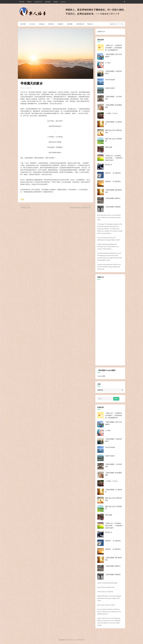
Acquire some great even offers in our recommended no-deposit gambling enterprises (109, 267)
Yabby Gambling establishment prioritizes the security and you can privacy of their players (108, 247)
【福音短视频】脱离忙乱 (113, 198)
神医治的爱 (109, 147)
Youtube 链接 (101, 376)
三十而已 (108, 63)
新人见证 (32, 24)
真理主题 (51, 24)
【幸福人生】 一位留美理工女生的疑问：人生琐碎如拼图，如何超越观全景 (114, 48)
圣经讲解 (70, 24)
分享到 (99, 32)
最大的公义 (109, 165)
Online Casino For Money (105, 592)
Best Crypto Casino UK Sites (106, 605)
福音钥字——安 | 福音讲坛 (113, 173)
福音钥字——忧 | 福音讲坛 (113, 181)
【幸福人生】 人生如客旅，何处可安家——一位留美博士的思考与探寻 (114, 158)
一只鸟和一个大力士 (111, 113)
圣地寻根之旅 (80, 24)
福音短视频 (48, 2)
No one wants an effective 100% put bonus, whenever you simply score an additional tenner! (109, 612)
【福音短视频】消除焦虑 (113, 207)
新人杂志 (63, 2)
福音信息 (42, 24)
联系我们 (29, 2)
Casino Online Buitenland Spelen (107, 583)
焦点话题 (23, 24)
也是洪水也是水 (110, 88)
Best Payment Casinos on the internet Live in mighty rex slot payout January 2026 (109, 217)
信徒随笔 (60, 24)
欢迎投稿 (56, 2)
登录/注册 (22, 2)
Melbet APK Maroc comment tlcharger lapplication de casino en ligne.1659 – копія (109, 598)
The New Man (81, 640)
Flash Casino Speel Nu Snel (106, 587)
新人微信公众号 (38, 2)
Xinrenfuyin (71, 640)
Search (116, 399)
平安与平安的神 (110, 80)
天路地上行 (90, 24)
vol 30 (22, 199)
